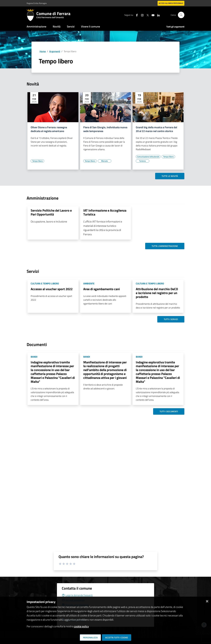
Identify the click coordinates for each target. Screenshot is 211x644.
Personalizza (90, 638)
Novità (57, 26)
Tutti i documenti (169, 411)
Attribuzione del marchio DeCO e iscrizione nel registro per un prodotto (157, 293)
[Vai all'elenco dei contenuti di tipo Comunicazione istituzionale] (148, 157)
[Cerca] (181, 15)
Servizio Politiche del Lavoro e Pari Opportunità (51, 212)
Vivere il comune (90, 26)
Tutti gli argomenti (175, 27)
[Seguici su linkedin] (157, 15)
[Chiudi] (207, 601)
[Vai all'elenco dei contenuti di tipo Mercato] (105, 161)
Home (43, 51)
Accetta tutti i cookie (117, 638)
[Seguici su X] (147, 15)
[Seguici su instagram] (141, 15)
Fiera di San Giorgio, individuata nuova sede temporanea (105, 129)
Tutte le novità (170, 176)
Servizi (71, 26)
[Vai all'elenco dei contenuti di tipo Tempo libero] (37, 161)
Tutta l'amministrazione (165, 246)
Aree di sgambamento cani (102, 289)
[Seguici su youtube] (152, 15)
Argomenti (55, 51)
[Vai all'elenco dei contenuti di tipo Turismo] (143, 161)
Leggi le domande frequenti (77, 595)
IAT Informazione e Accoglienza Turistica (105, 212)
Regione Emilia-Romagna (37, 3)
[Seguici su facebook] (136, 15)
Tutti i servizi (171, 319)
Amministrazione (36, 26)
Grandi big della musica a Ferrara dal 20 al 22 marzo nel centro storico (156, 129)
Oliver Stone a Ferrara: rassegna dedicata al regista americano (49, 129)
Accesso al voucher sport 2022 (52, 289)
